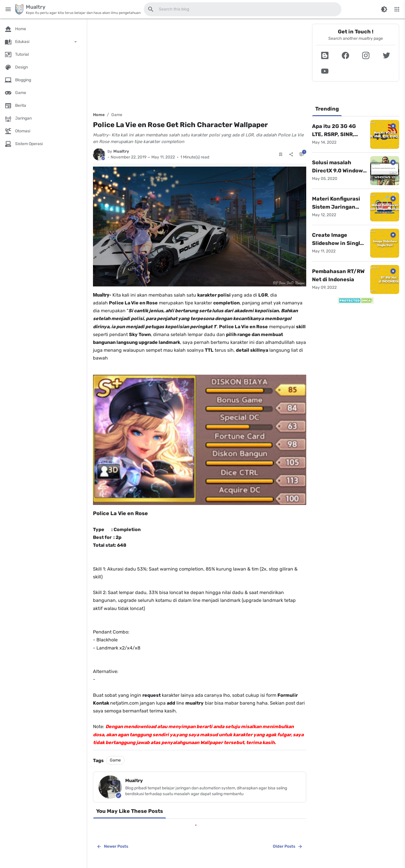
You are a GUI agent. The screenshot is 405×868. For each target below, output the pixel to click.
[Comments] (302, 154)
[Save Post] (281, 154)
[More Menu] (397, 9)
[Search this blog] (151, 9)
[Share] (291, 154)
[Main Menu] (8, 9)
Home (99, 115)
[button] (325, 55)
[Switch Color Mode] (384, 9)
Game (117, 115)
